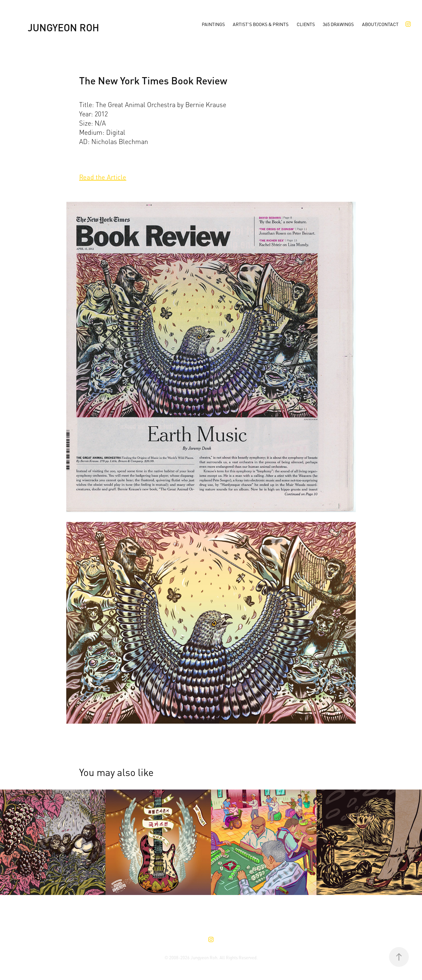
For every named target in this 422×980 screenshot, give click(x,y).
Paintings (213, 24)
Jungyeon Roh (63, 27)
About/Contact (380, 24)
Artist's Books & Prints (261, 24)
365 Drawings (338, 24)
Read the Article (103, 176)
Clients (306, 24)
